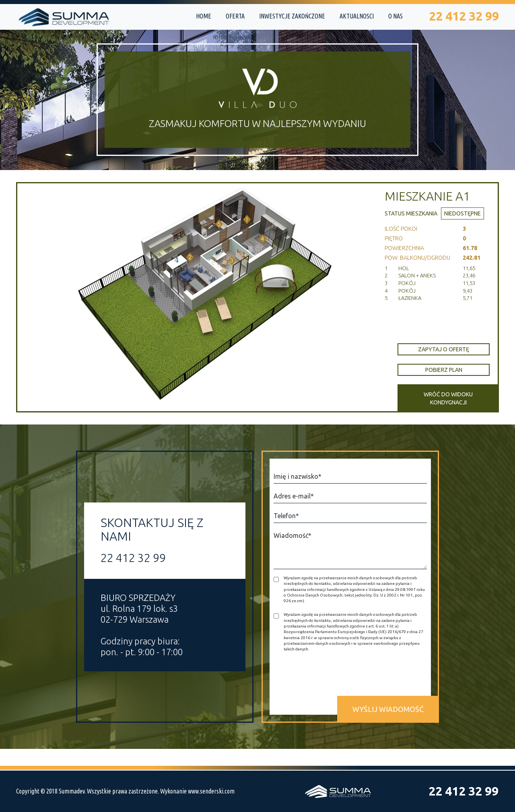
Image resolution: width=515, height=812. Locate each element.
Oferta (235, 16)
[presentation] (335, 676)
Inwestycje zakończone (292, 16)
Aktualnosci (357, 16)
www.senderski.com (211, 791)
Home (204, 16)
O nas (396, 16)
